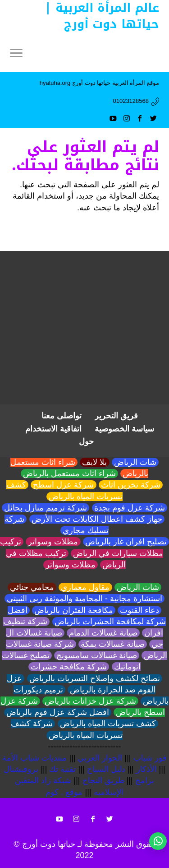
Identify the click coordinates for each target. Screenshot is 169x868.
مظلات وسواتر (53, 542)
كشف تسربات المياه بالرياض (108, 724)
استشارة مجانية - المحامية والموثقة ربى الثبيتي (84, 599)
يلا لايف (94, 462)
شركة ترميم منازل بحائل (46, 508)
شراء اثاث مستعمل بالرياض (69, 473)
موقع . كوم (64, 792)
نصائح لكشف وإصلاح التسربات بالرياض (95, 678)
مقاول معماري (85, 587)
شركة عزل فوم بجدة (130, 508)
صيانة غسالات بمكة (113, 644)
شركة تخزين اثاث (131, 485)
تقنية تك (62, 769)
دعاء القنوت (139, 610)
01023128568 (131, 101)
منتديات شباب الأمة (34, 758)
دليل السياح (106, 769)
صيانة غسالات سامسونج (97, 655)
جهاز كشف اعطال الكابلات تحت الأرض (97, 519)
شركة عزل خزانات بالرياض (90, 701)
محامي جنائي (32, 587)
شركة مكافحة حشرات (69, 667)
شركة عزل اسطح (63, 485)
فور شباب (150, 758)
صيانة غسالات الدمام (103, 633)
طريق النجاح (103, 780)
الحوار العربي (100, 758)
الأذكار (146, 769)
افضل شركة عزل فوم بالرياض (58, 712)
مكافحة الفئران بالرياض (74, 610)
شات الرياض (135, 462)
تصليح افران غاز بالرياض (126, 542)
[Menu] (16, 54)
